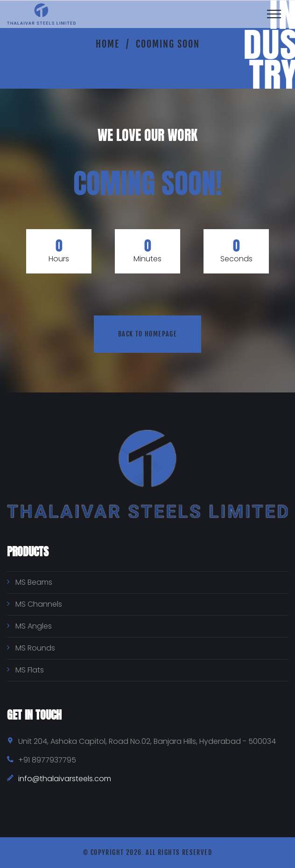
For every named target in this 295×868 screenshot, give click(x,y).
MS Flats (30, 670)
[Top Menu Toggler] (274, 14)
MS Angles (34, 626)
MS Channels (39, 604)
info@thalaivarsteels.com (65, 779)
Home (108, 44)
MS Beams (34, 582)
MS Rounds (35, 648)
